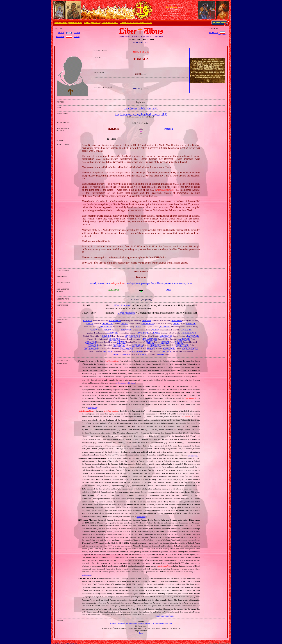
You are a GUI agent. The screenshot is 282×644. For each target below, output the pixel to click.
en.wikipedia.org (193, 455)
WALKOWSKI (169, 348)
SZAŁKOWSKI (126, 348)
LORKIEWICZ (166, 336)
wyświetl (60, 37)
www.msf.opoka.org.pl (146, 623)
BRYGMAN (177, 321)
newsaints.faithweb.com (163, 623)
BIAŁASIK (146, 321)
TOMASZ (151, 348)
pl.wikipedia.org (121, 383)
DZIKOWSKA (106, 327)
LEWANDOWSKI (132, 336)
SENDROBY (155, 345)
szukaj (77, 37)
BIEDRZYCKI (115, 321)
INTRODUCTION (76, 23)
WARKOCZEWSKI (190, 348)
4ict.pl (141, 633)
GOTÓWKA (165, 327)
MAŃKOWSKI (184, 339)
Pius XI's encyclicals (183, 283)
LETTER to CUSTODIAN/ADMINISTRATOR (136, 23)
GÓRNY (94, 330)
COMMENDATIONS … (110, 23)
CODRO (125, 324)
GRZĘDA (107, 330)
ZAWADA (160, 354)
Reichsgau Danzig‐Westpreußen (140, 283)
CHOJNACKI (107, 324)
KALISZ (157, 333)
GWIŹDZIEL (186, 330)
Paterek (93, 283)
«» (117, 283)
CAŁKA (90, 324)
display (61, 33)
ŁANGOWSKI (193, 336)
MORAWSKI (90, 342)
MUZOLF (122, 342)
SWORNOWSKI (91, 348)
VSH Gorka (103, 283)
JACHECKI (143, 333)
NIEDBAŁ (165, 342)
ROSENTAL (138, 345)
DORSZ (176, 324)
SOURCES (96, 23)
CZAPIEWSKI (148, 324)
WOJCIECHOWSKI (122, 354)
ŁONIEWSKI (114, 339)
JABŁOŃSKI (113, 333)
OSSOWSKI (93, 345)
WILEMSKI (108, 351)
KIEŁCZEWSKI (189, 333)
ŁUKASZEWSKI (150, 339)
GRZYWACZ (125, 330)
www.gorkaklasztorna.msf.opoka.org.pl (124, 623)
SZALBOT (88, 321)
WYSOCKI (142, 354)
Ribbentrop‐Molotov (164, 283)
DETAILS (87, 23)
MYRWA (150, 342)
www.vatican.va (159, 615)
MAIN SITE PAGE (61, 23)
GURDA (156, 330)
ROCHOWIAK (119, 345)
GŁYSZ (138, 327)
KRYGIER (106, 336)
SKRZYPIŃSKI (183, 345)
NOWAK (179, 342)
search (77, 33)
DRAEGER (191, 324)
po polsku (214, 33)
